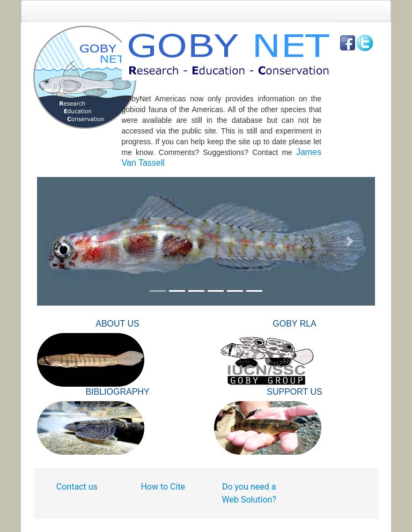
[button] (62, 241)
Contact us (77, 487)
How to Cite (163, 487)
